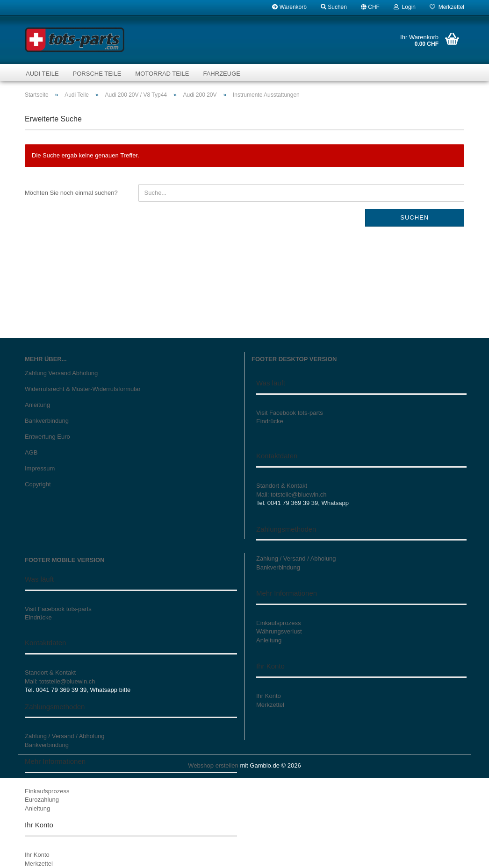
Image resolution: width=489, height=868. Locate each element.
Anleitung (37, 405)
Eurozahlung (42, 800)
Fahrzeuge (221, 74)
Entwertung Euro (47, 437)
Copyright (38, 484)
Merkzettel (447, 7)
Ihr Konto (37, 855)
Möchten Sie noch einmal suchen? (71, 193)
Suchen (414, 217)
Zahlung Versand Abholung (61, 373)
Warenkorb (289, 7)
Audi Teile (42, 74)
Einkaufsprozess (47, 791)
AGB (31, 452)
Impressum (40, 468)
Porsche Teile (97, 74)
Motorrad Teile (162, 74)
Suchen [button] (334, 7)
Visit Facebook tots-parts (290, 413)
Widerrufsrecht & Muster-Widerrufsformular (83, 389)
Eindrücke (270, 421)
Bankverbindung (47, 421)
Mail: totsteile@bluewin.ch (291, 494)
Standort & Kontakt (282, 486)
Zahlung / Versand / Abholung (65, 736)
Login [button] (405, 7)
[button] (370, 7)
